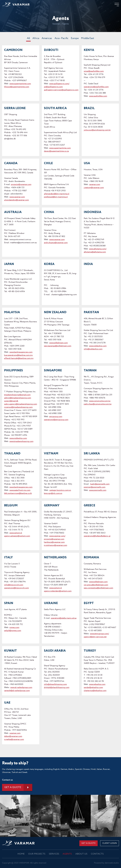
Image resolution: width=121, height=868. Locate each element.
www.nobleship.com (98, 346)
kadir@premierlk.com (100, 484)
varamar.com (95, 185)
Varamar (56, 24)
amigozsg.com (56, 417)
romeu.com (14, 628)
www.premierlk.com (98, 490)
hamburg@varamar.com (54, 542)
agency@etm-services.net (95, 637)
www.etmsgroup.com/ (99, 634)
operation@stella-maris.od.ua (64, 618)
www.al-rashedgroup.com (21, 688)
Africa (35, 39)
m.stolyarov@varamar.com (56, 546)
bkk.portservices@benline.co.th (18, 494)
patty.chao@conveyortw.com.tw (98, 404)
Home (22, 854)
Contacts (97, 854)
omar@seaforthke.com (94, 71)
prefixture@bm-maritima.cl (56, 197)
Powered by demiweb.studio (106, 863)
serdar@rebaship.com (93, 688)
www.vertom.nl (16, 533)
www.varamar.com (17, 197)
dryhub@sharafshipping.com (57, 688)
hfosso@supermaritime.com (17, 87)
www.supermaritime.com (20, 84)
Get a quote (13, 788)
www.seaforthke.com (98, 96)
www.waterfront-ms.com (20, 490)
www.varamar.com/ (57, 536)
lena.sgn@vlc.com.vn (53, 494)
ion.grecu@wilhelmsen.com (96, 585)
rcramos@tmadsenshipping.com (18, 407)
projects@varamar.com (21, 185)
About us (81, 854)
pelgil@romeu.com (13, 631)
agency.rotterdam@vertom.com (58, 591)
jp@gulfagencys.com (53, 87)
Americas (46, 39)
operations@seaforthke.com (96, 87)
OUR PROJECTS (37, 854)
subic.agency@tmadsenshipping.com (21, 404)
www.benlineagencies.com (21, 352)
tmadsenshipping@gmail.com (17, 395)
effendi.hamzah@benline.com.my (19, 359)
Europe (75, 39)
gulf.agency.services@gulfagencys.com (61, 90)
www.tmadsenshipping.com (21, 442)
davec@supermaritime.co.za (56, 151)
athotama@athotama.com (95, 252)
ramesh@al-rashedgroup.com (17, 691)
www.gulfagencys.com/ (59, 84)
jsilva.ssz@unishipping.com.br (97, 130)
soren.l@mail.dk (11, 401)
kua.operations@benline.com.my (18, 355)
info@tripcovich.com (14, 585)
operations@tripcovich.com (16, 588)
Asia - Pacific (61, 39)
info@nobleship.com (93, 349)
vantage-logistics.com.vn (60, 490)
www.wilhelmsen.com (58, 343)
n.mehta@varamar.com (14, 740)
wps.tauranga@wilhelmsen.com (58, 346)
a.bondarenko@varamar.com (16, 200)
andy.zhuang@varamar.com (56, 243)
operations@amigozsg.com (56, 420)
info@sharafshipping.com (55, 685)
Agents (67, 854)
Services (54, 854)
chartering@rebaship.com (95, 691)
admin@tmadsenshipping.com (18, 398)
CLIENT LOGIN (109, 843)
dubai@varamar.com (13, 737)
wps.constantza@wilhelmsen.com (98, 588)
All (28, 39)
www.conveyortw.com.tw (100, 401)
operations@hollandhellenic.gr (97, 536)
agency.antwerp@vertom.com (17, 536)
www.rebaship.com (97, 685)
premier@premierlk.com (95, 487)
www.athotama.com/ (98, 249)
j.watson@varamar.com (94, 188)
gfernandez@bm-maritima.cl (57, 194)
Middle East (88, 39)
